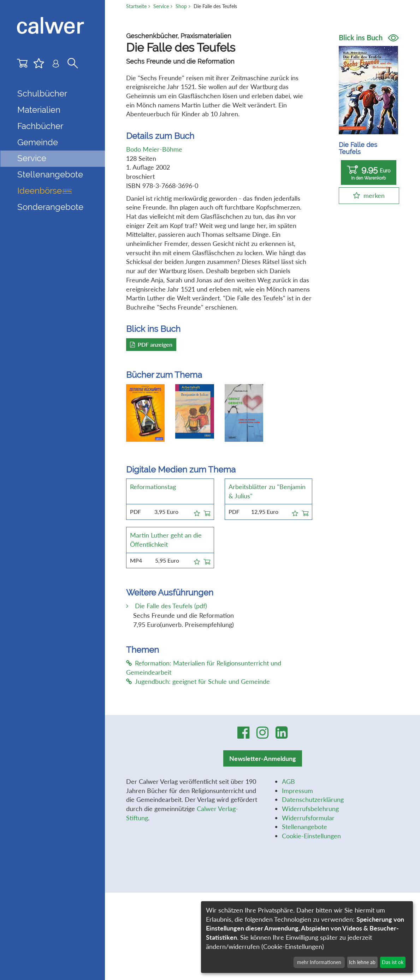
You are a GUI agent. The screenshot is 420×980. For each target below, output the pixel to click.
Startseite (136, 6)
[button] (197, 512)
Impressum (297, 791)
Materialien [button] (39, 110)
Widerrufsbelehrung (310, 809)
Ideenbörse (45, 191)
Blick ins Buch (369, 37)
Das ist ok (393, 962)
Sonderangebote (50, 207)
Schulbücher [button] (42, 94)
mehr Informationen (319, 962)
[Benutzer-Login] (56, 65)
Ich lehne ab (362, 962)
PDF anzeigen (151, 344)
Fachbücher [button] (40, 126)
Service (161, 6)
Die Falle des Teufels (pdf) (170, 606)
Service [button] (32, 158)
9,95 (369, 173)
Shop (181, 6)
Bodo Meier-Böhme (154, 149)
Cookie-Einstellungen (311, 836)
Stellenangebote (50, 175)
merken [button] (374, 195)
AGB (288, 781)
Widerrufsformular (308, 818)
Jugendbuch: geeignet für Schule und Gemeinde (198, 681)
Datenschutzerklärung (313, 799)
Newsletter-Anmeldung (263, 758)
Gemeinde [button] (38, 142)
